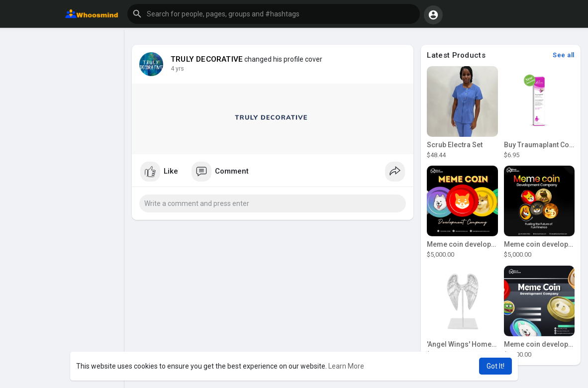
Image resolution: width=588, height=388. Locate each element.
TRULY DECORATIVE (207, 59)
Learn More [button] (346, 366)
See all (564, 55)
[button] (274, 14)
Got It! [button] (495, 366)
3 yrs (177, 69)
